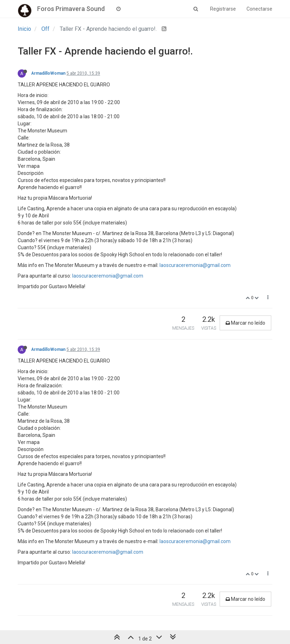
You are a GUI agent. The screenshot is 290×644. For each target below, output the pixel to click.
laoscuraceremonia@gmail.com (195, 265)
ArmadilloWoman (48, 73)
